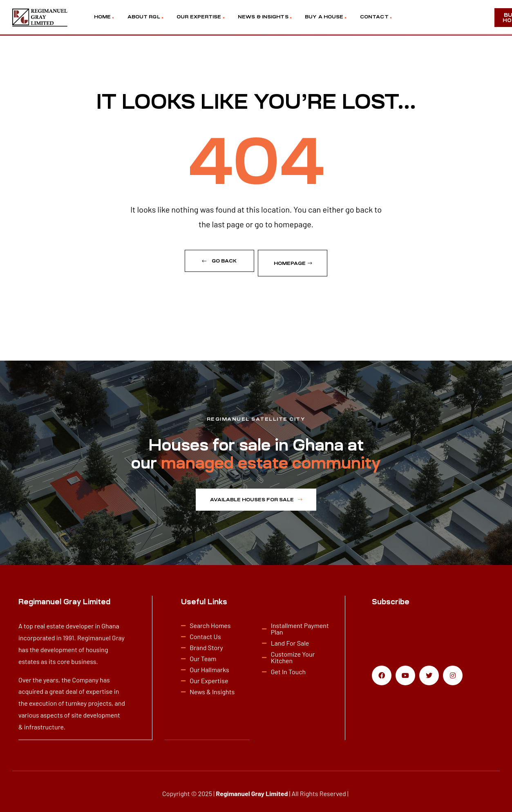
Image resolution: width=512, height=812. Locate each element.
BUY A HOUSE (324, 17)
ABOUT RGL (144, 17)
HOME (102, 17)
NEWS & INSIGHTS (263, 17)
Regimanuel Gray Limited (252, 789)
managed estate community (271, 459)
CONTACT (374, 17)
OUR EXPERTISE (199, 17)
